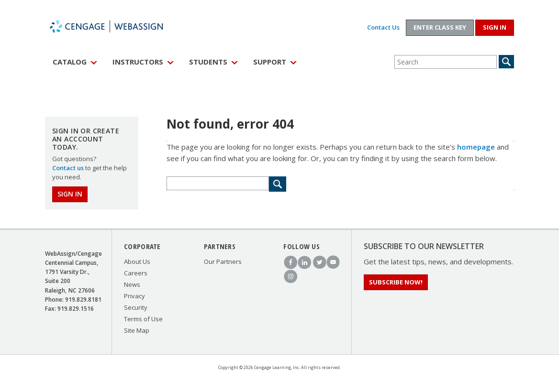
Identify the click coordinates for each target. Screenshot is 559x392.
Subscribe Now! (396, 282)
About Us (137, 261)
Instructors (138, 62)
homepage (476, 147)
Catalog (70, 62)
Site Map (137, 330)
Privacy (134, 296)
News (132, 284)
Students (208, 62)
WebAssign (117, 26)
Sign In (70, 194)
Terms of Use (143, 319)
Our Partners (223, 261)
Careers (136, 273)
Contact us (68, 168)
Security (136, 307)
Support (270, 62)
